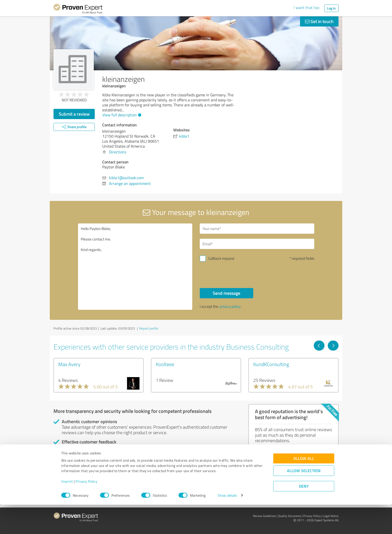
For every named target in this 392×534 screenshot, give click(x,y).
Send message (226, 293)
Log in (331, 8)
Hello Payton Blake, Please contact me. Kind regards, (135, 267)
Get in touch (319, 21)
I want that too (306, 8)
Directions (118, 152)
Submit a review (74, 114)
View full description (121, 115)
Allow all (304, 488)
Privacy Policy (86, 511)
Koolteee (165, 364)
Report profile (149, 328)
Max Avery (69, 364)
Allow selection (304, 500)
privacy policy (230, 306)
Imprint (67, 511)
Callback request (221, 258)
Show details (227, 525)
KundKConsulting (271, 364)
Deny (304, 515)
